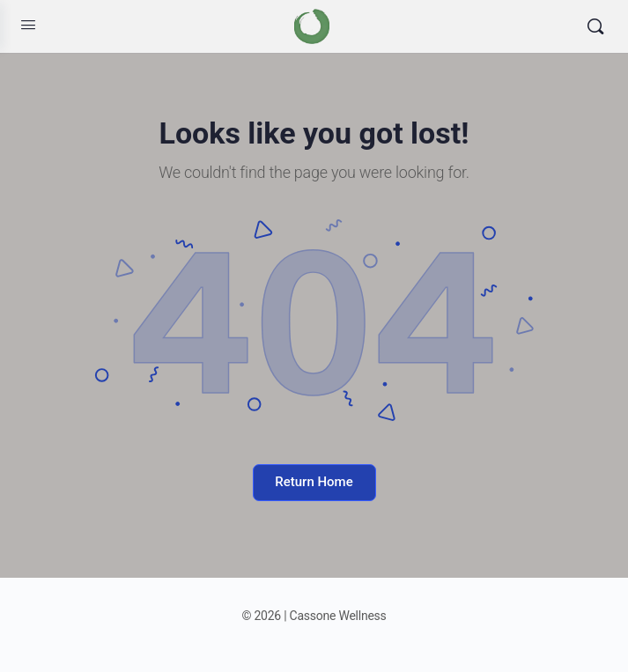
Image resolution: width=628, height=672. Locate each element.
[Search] (595, 26)
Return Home (314, 482)
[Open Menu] (28, 25)
